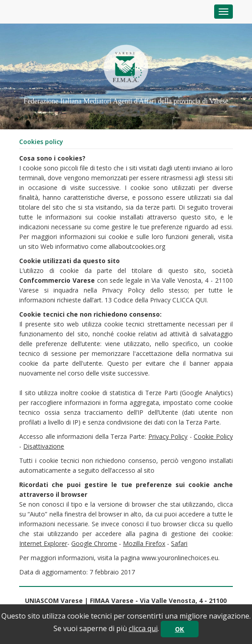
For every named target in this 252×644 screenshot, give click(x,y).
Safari (179, 543)
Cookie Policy (213, 436)
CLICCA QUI (189, 300)
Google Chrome (94, 543)
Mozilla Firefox (144, 543)
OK (180, 629)
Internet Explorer (43, 543)
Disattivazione (44, 446)
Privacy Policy (168, 436)
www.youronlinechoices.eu (180, 558)
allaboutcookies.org (137, 246)
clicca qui (143, 628)
